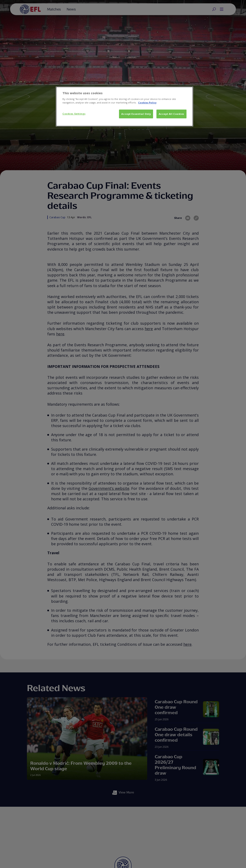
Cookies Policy (147, 103)
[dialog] (124, 107)
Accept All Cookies (171, 114)
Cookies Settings (74, 114)
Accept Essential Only (136, 114)
